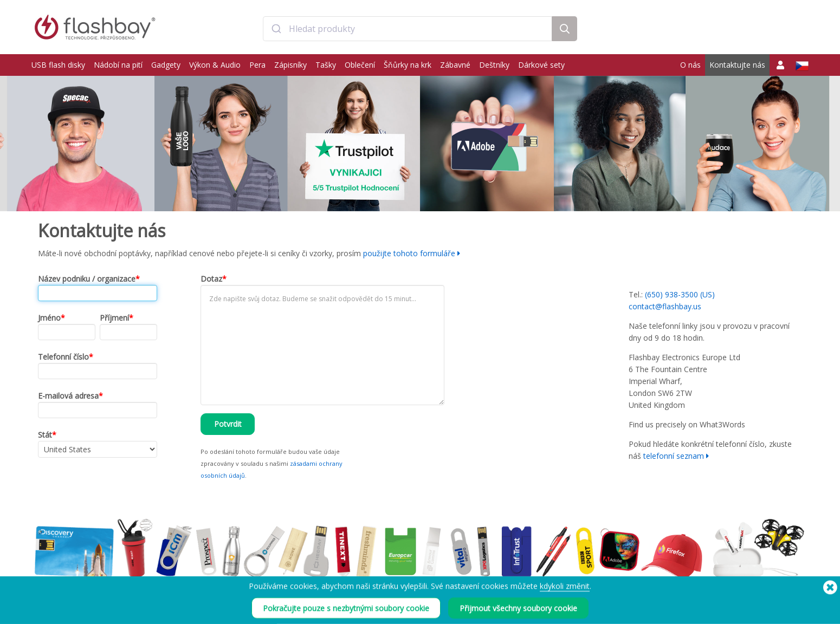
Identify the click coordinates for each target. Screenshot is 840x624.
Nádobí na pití (118, 65)
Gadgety (166, 65)
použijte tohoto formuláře (409, 253)
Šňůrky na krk (408, 65)
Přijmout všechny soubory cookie (518, 612)
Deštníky (494, 65)
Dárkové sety (541, 65)
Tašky (326, 65)
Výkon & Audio (215, 65)
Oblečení (360, 65)
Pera (257, 65)
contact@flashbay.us (665, 306)
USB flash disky (58, 65)
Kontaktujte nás (737, 65)
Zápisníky (290, 65)
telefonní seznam (674, 456)
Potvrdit (228, 424)
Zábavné (455, 65)
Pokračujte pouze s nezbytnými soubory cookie (346, 612)
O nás (690, 65)
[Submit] (276, 29)
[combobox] (408, 29)
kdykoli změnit (565, 590)
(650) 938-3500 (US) (680, 294)
